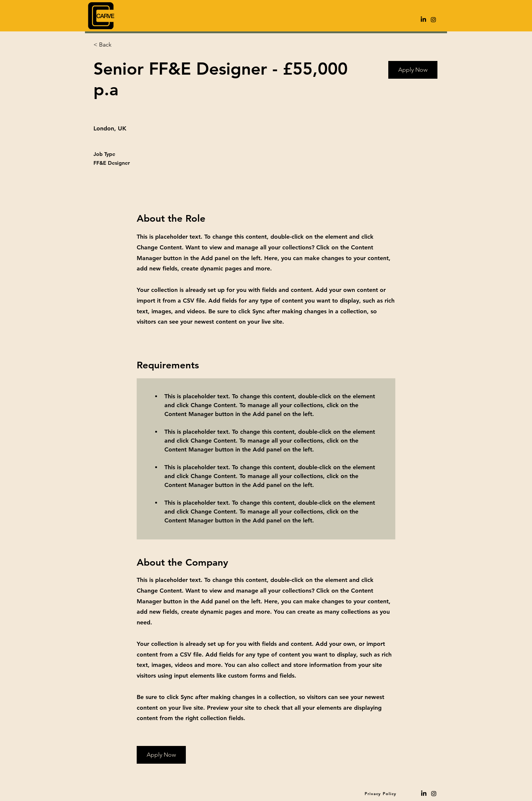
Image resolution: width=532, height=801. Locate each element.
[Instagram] (433, 20)
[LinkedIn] (423, 20)
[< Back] (120, 45)
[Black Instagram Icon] (434, 794)
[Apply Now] (413, 70)
